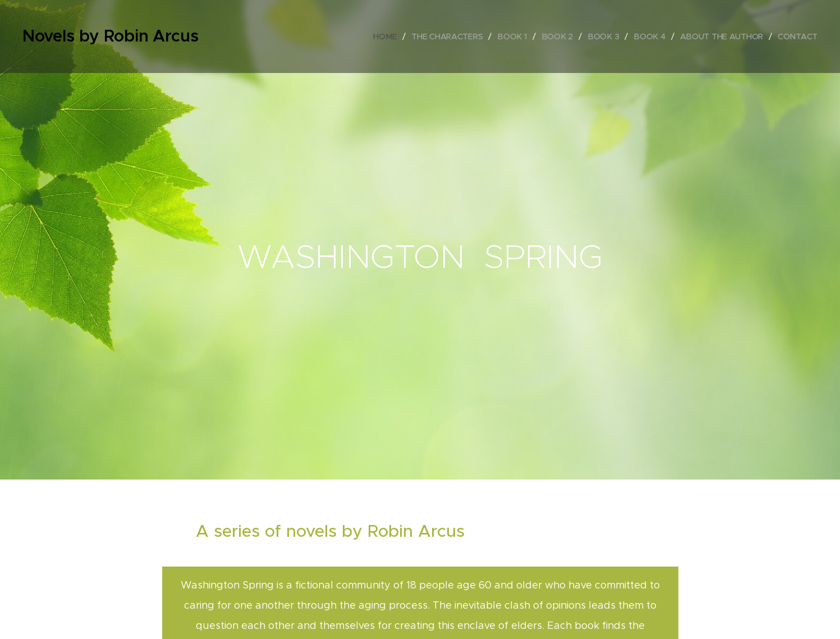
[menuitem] (389, 36)
